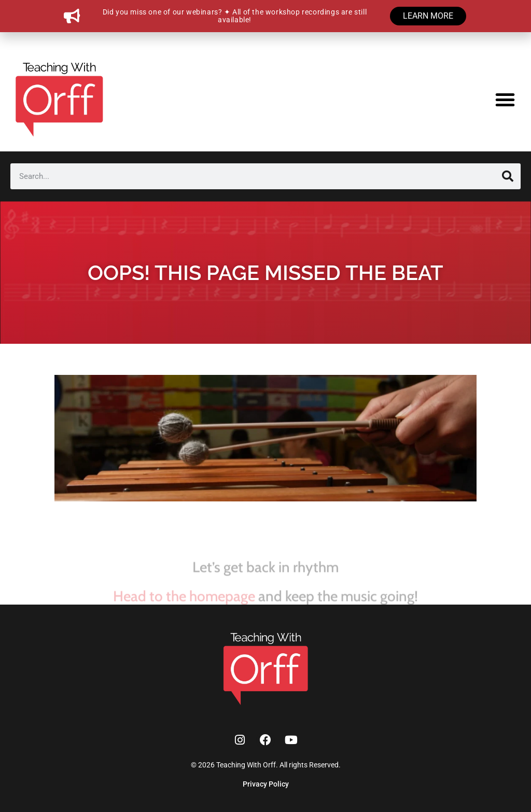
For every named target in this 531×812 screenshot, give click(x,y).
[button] (505, 100)
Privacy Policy (266, 784)
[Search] (508, 176)
